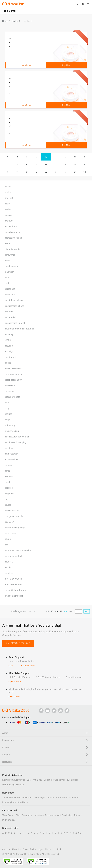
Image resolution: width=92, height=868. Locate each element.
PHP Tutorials (9, 820)
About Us (16, 849)
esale (7, 204)
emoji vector (10, 386)
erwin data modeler (14, 596)
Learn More (26, 65)
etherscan (9, 272)
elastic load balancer (14, 300)
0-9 (84, 172)
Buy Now (66, 65)
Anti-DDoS (37, 780)
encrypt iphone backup (16, 590)
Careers (6, 849)
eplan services (11, 459)
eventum (9, 221)
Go (87, 611)
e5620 (8, 340)
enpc (7, 403)
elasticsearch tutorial (15, 323)
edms (7, 278)
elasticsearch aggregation (17, 437)
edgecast (9, 488)
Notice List (50, 849)
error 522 (9, 198)
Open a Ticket (15, 682)
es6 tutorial (10, 317)
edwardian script (13, 249)
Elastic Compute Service (14, 780)
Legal (40, 849)
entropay (9, 334)
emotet (8, 539)
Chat (11, 666)
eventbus (9, 448)
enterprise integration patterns (19, 329)
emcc (7, 261)
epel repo (9, 192)
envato (8, 187)
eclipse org (10, 425)
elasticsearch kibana (14, 306)
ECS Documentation (24, 797)
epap (7, 408)
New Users (23, 802)
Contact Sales (28, 666)
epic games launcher (14, 516)
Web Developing (65, 815)
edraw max (10, 255)
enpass (8, 465)
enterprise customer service (18, 550)
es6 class (9, 312)
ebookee (9, 573)
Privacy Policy (29, 849)
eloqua (8, 363)
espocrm (9, 215)
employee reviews (13, 368)
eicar (7, 545)
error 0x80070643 (13, 579)
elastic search (11, 266)
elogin (7, 420)
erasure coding (12, 431)
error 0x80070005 (13, 584)
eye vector (9, 391)
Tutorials (78, 815)
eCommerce (73, 780)
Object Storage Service (55, 780)
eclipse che (10, 289)
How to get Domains (44, 797)
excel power (10, 533)
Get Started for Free (18, 643)
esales (8, 209)
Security (20, 785)
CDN (29, 780)
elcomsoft (9, 522)
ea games (9, 494)
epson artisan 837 (13, 380)
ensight (8, 414)
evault (8, 482)
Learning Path (9, 802)
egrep (7, 471)
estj (6, 499)
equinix (8, 505)
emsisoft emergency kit (16, 528)
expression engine (13, 238)
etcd (7, 283)
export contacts (12, 232)
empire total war (12, 511)
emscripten (10, 295)
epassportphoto (12, 397)
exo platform (11, 226)
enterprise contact (13, 556)
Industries (39, 815)
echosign (9, 351)
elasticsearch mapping (15, 442)
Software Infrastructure (67, 797)
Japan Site (7, 797)
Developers (50, 815)
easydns (9, 346)
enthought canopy (13, 374)
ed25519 (9, 562)
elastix (8, 567)
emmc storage (11, 454)
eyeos (7, 243)
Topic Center (8, 815)
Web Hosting (8, 785)
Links (60, 849)
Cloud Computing (24, 815)
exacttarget (10, 357)
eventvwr (9, 476)
